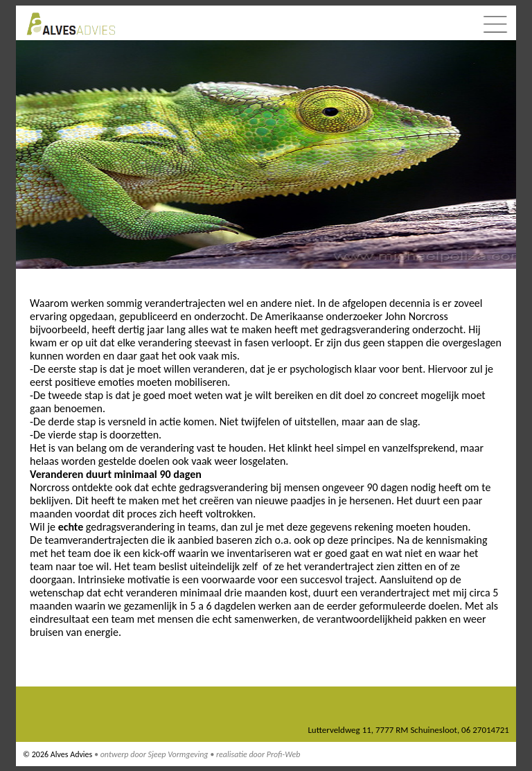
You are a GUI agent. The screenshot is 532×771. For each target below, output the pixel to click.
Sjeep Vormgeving (178, 754)
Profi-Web (284, 754)
